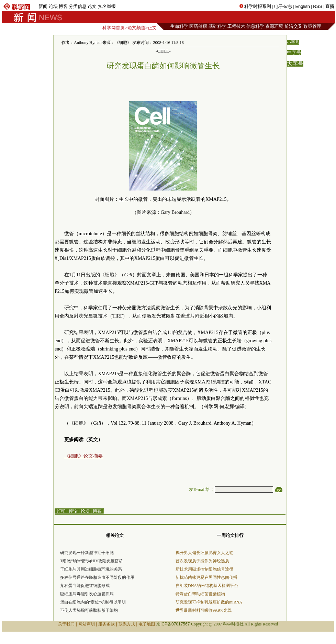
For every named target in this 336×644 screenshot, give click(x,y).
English (303, 6)
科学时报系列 (258, 6)
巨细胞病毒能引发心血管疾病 (87, 594)
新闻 (43, 6)
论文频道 (136, 28)
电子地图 (147, 624)
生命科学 (179, 26)
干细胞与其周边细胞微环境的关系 (91, 569)
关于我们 (66, 624)
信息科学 (255, 26)
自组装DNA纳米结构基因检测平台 (207, 586)
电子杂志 (283, 6)
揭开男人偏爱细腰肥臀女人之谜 (204, 553)
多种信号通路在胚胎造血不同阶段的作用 (97, 577)
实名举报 (107, 6)
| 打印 (60, 511)
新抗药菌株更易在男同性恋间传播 (206, 577)
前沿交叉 (293, 26)
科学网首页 (114, 28)
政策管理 (312, 26)
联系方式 (127, 624)
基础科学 (217, 26)
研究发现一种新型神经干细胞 (87, 553)
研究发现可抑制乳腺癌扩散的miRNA (209, 602)
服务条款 (107, 624)
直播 (330, 6)
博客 (63, 6)
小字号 (293, 42)
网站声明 (87, 624)
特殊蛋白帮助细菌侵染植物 (200, 594)
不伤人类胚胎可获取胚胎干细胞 (89, 610)
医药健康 (198, 26)
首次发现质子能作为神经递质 (202, 561)
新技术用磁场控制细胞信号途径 (204, 569)
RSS (318, 6)
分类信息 (78, 6)
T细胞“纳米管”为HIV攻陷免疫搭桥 (92, 561)
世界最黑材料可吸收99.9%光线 (204, 610)
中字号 (294, 53)
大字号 (295, 64)
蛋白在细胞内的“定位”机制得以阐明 (93, 602)
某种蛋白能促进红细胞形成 (85, 586)
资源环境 (274, 26)
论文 (92, 6)
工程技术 (236, 26)
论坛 (53, 6)
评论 (73, 511)
